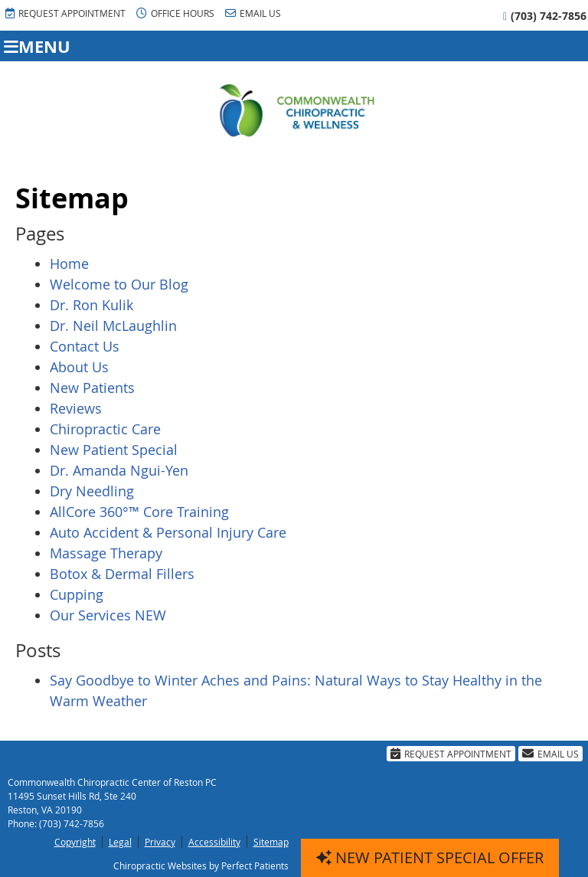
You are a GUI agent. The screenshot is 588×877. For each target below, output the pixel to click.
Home (69, 263)
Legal (120, 842)
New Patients (92, 388)
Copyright (75, 842)
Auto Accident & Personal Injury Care (168, 532)
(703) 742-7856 (549, 16)
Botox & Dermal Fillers (122, 574)
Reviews (76, 408)
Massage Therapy (106, 553)
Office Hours (175, 13)
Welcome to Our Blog (119, 284)
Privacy (160, 842)
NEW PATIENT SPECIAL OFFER (430, 857)
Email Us (253, 13)
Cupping (77, 594)
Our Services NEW (108, 615)
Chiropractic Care (105, 429)
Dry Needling (92, 491)
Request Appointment (65, 13)
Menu (37, 46)
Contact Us (85, 346)
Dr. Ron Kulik (91, 305)
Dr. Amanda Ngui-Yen (119, 470)
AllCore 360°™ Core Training (139, 512)
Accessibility (214, 842)
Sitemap (271, 842)
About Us (79, 367)
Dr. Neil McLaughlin (113, 326)
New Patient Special (114, 450)
